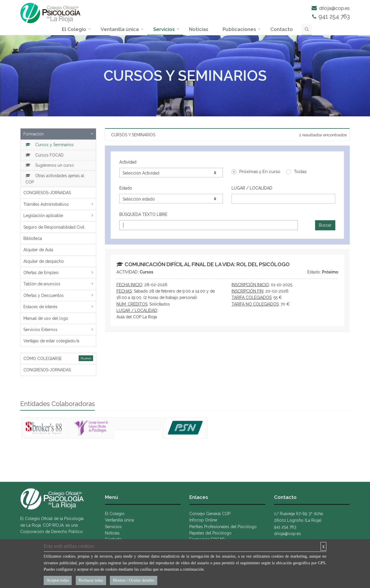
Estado (126, 188)
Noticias (199, 29)
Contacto (282, 29)
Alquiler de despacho (44, 261)
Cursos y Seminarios (50, 145)
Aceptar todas (58, 580)
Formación (34, 134)
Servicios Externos (40, 330)
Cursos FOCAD (45, 155)
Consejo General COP (210, 514)
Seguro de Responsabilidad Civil (54, 227)
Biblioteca (33, 238)
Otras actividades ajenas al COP (55, 179)
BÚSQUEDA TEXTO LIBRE (143, 214)
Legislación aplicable (43, 216)
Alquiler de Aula (38, 250)
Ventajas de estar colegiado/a (51, 341)
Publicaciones (239, 29)
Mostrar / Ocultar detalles (133, 580)
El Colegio (74, 29)
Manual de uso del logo (46, 318)
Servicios (164, 29)
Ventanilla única (120, 29)
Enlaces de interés (40, 307)
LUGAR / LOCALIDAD (252, 188)
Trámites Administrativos (46, 204)
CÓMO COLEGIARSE (43, 359)
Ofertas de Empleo (41, 273)
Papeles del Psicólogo (210, 533)
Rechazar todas (91, 580)
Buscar (325, 225)
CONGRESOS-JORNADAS (47, 193)
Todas (296, 172)
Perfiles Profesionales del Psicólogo (223, 527)
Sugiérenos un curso (50, 165)
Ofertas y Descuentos (44, 295)
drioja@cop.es (331, 8)
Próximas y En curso (256, 172)
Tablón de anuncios (42, 284)
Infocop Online (203, 520)
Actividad (128, 162)
